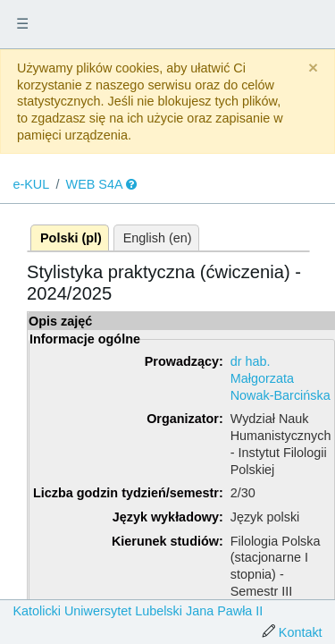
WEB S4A (95, 184)
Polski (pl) (71, 238)
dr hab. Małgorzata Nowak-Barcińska (281, 378)
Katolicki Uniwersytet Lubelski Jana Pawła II (138, 611)
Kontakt (301, 632)
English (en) (158, 238)
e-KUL (31, 184)
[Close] (313, 68)
